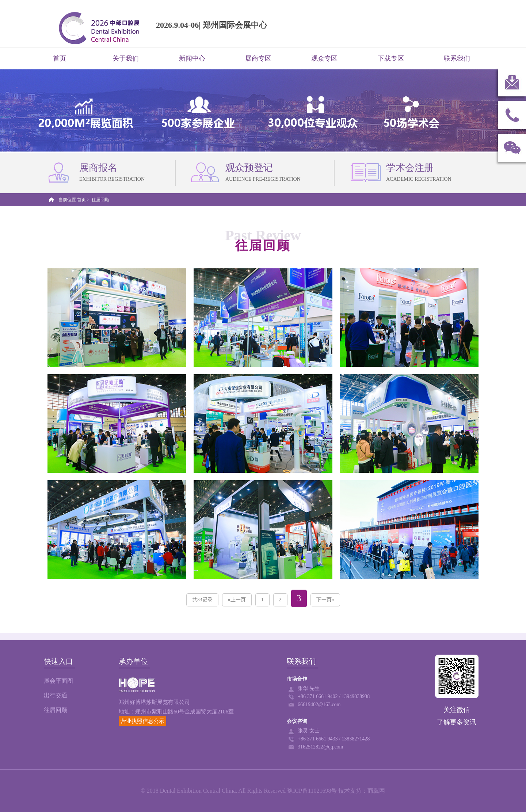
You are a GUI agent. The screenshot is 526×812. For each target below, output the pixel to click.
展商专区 (258, 58)
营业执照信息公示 (142, 721)
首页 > (84, 200)
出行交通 (56, 695)
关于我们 (126, 58)
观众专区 (324, 58)
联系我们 (457, 58)
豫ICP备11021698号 (312, 791)
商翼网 (376, 791)
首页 (60, 58)
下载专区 (391, 58)
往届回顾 (56, 710)
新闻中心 (192, 58)
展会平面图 (58, 681)
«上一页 (237, 600)
